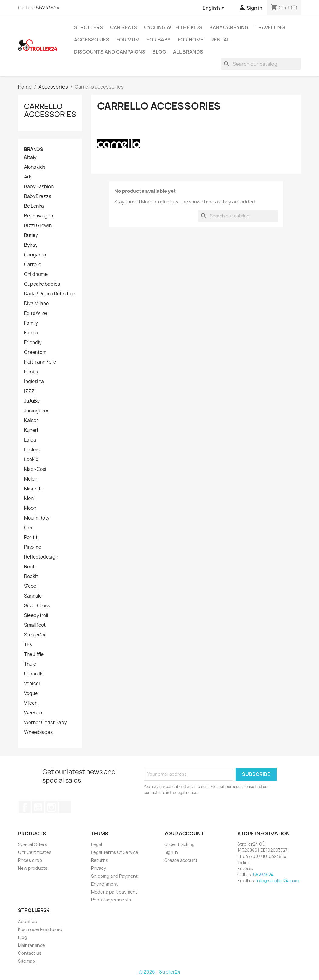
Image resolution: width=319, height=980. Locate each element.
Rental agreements (111, 900)
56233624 (48, 8)
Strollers (89, 27)
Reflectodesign (41, 557)
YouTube (38, 807)
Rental (220, 40)
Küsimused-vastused (40, 929)
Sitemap (27, 961)
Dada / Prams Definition (50, 294)
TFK (28, 645)
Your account (184, 834)
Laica (30, 440)
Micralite (34, 489)
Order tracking (179, 844)
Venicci (32, 684)
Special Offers (33, 844)
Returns (100, 860)
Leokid (31, 460)
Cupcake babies (42, 284)
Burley (31, 235)
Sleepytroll (36, 615)
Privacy (99, 868)
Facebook (25, 807)
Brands (34, 149)
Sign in (171, 852)
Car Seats (124, 27)
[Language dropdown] (214, 8)
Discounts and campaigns (110, 52)
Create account (181, 860)
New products (33, 868)
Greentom (35, 352)
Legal (97, 844)
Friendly (33, 343)
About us (27, 921)
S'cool (31, 586)
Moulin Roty (37, 518)
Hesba (31, 372)
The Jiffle (34, 654)
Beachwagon (39, 216)
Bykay (31, 245)
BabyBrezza (38, 196)
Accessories (92, 40)
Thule (30, 664)
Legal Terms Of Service (115, 852)
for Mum (128, 40)
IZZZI (30, 391)
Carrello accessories (50, 110)
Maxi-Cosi (35, 469)
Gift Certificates (35, 852)
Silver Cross (37, 606)
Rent (29, 567)
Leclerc (32, 450)
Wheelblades (38, 732)
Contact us (30, 953)
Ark (28, 177)
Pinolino (33, 547)
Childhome (36, 274)
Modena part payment (114, 892)
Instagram (51, 807)
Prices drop (30, 860)
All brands (188, 52)
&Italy (30, 157)
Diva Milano (36, 304)
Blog (159, 52)
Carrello (33, 265)
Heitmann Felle (40, 362)
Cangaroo (35, 255)
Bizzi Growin (38, 226)
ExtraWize (35, 313)
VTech (31, 703)
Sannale (33, 596)
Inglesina (34, 382)
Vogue (31, 693)
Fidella (31, 333)
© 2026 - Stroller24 (159, 972)
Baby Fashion (39, 187)
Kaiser (31, 421)
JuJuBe (32, 401)
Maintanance (32, 945)
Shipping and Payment (114, 876)
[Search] (261, 64)
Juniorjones (37, 411)
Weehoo (33, 713)
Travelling (270, 27)
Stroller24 (35, 635)
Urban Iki (34, 674)
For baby (159, 40)
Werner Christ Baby (46, 723)
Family (31, 323)
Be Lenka (34, 206)
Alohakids (35, 167)
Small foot (35, 625)
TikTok (65, 807)
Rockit (31, 576)
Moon (30, 508)
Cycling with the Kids (173, 27)
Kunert (31, 430)
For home (191, 40)
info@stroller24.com (277, 881)
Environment (105, 884)
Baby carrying (229, 27)
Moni (29, 499)
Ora (28, 528)
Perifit (31, 538)
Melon (31, 479)
